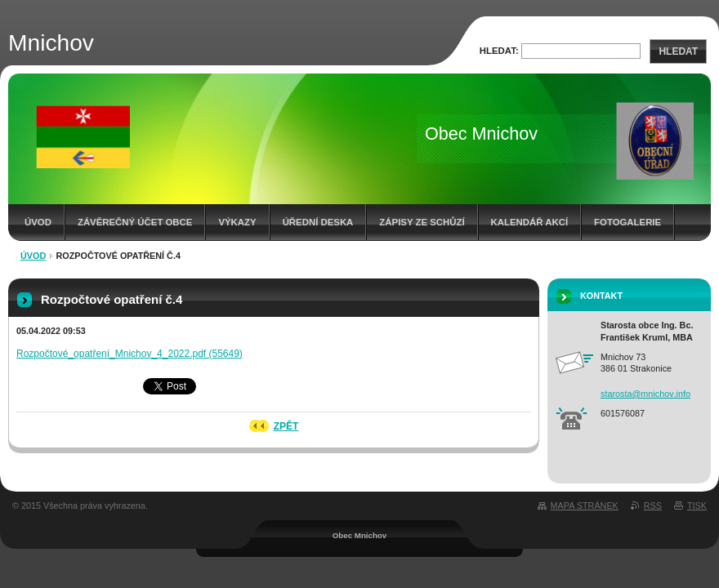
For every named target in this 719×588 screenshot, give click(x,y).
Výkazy (237, 222)
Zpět (286, 426)
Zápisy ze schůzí (422, 222)
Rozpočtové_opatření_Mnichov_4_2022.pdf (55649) (130, 354)
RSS (653, 506)
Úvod (38, 222)
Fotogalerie (627, 222)
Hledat (678, 51)
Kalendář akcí (530, 222)
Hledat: (499, 51)
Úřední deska (318, 222)
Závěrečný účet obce (135, 222)
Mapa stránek (585, 506)
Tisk (697, 506)
